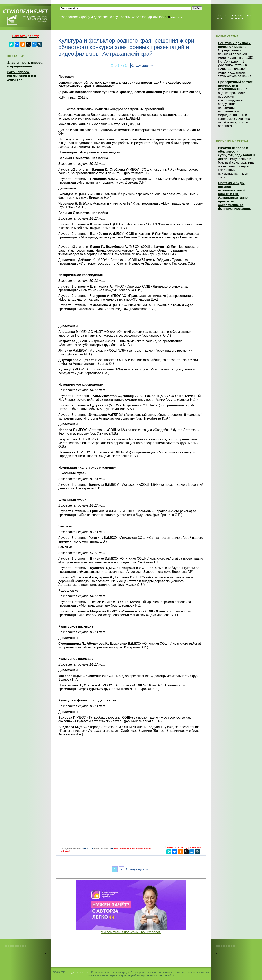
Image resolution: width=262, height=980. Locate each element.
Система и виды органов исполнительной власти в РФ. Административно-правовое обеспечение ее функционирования (234, 196)
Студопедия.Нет (78, 972)
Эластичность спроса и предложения (25, 64)
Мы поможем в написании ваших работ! (131, 932)
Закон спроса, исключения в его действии (22, 76)
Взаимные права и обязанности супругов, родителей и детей (236, 153)
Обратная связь (222, 17)
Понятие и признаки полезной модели (234, 45)
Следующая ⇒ (142, 65)
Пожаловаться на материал (242, 17)
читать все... (178, 17)
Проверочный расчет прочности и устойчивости (235, 86)
